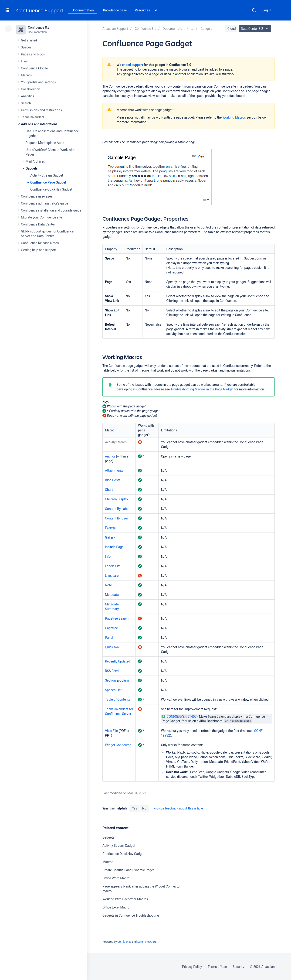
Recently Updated (118, 661)
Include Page (114, 547)
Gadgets (32, 168)
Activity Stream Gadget (47, 175)
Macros (26, 75)
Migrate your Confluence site (41, 217)
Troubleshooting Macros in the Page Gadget (202, 389)
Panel (109, 638)
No (144, 808)
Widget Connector (118, 745)
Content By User (117, 518)
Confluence (124, 942)
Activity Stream (116, 442)
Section (110, 680)
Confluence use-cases (37, 196)
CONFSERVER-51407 (179, 717)
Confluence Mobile (34, 68)
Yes (134, 808)
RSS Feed (112, 671)
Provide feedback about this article (178, 808)
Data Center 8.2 (255, 29)
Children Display (117, 499)
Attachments (114, 471)
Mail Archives (35, 161)
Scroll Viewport (147, 942)
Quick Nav (112, 647)
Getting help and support (39, 250)
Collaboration (30, 89)
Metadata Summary (112, 607)
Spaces (26, 47)
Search (254, 10)
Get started (29, 40)
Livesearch (113, 576)
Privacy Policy (192, 967)
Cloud (232, 29)
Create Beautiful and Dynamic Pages (129, 870)
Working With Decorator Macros (125, 899)
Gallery (110, 537)
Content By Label (117, 509)
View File (111, 731)
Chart (109, 490)
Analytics (27, 96)
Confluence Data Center (38, 224)
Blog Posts (113, 480)
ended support (132, 65)
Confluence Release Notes (40, 243)
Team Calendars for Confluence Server (119, 711)
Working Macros (234, 117)
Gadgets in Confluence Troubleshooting (131, 915)
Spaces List (113, 690)
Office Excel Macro (116, 907)
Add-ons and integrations (39, 124)
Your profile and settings (38, 82)
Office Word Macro (116, 878)
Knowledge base (115, 10)
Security (238, 967)
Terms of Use (217, 967)
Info (108, 557)
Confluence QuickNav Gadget (51, 189)
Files (24, 61)
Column (125, 680)
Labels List (113, 566)
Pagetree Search (117, 618)
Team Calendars (33, 117)
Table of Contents (118, 700)
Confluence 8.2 (39, 27)
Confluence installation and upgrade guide (51, 210)
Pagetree (111, 628)
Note (108, 585)
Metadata (112, 595)
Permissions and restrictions (41, 110)
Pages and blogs (33, 54)
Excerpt (110, 528)
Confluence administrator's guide (44, 203)
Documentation (83, 10)
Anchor (110, 456)
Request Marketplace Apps (45, 143)
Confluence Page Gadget (48, 182)
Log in (267, 10)
